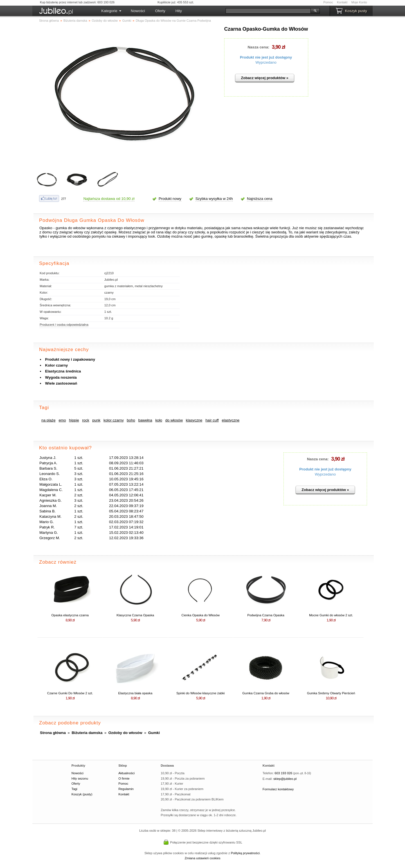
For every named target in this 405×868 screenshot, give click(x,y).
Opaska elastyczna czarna (70, 615)
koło (159, 420)
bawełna (145, 420)
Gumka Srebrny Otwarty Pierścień (331, 693)
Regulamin (126, 789)
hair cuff (212, 420)
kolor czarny (114, 420)
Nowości (138, 11)
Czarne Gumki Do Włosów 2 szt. (70, 693)
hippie (74, 420)
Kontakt (342, 2)
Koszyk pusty (356, 11)
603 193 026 (283, 773)
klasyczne (194, 420)
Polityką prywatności (245, 853)
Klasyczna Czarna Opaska (135, 615)
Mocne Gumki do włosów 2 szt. (331, 615)
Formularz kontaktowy (278, 789)
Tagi (74, 789)
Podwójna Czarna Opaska (266, 615)
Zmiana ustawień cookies (202, 858)
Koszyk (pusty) (82, 794)
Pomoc (328, 2)
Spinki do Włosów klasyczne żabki (201, 693)
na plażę (48, 420)
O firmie (124, 778)
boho (131, 420)
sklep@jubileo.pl (285, 779)
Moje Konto (359, 2)
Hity (179, 11)
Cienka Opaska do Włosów (201, 615)
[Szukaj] (268, 11)
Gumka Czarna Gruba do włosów (266, 693)
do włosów (174, 420)
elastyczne (231, 420)
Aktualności (127, 773)
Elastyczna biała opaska (135, 693)
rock (86, 420)
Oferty (160, 11)
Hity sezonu (80, 778)
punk (96, 420)
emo (62, 420)
